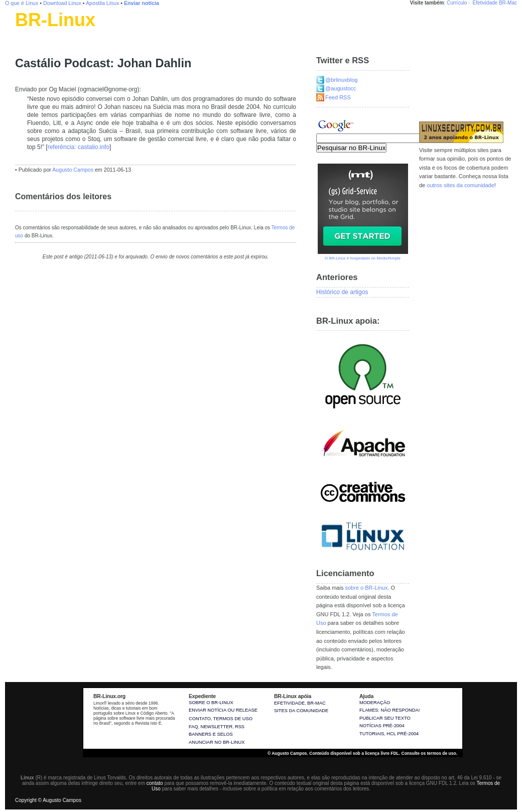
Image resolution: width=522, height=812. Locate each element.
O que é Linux (22, 3)
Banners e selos (211, 734)
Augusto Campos (73, 170)
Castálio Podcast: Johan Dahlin (103, 63)
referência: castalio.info (79, 147)
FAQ (193, 727)
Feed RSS (338, 97)
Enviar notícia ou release (223, 710)
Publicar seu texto (385, 718)
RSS (240, 727)
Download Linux (62, 3)
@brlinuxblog (341, 80)
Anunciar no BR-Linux (217, 742)
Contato (200, 719)
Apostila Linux (102, 3)
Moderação (375, 703)
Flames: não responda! (389, 710)
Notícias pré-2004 (382, 726)
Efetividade (485, 3)
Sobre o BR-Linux (211, 703)
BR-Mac (508, 3)
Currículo (457, 3)
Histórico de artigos (342, 292)
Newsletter (216, 727)
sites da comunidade (301, 711)
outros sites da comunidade (461, 185)
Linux (22, 33)
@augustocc (341, 88)
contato (155, 783)
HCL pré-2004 (403, 734)
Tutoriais (372, 734)
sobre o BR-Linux (366, 588)
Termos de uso (233, 719)
